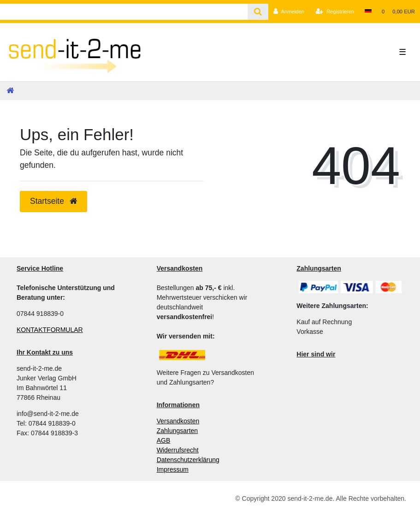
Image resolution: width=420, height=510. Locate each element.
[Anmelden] (289, 12)
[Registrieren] (335, 12)
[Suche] (258, 12)
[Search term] (124, 12)
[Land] (368, 12)
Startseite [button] (53, 201)
